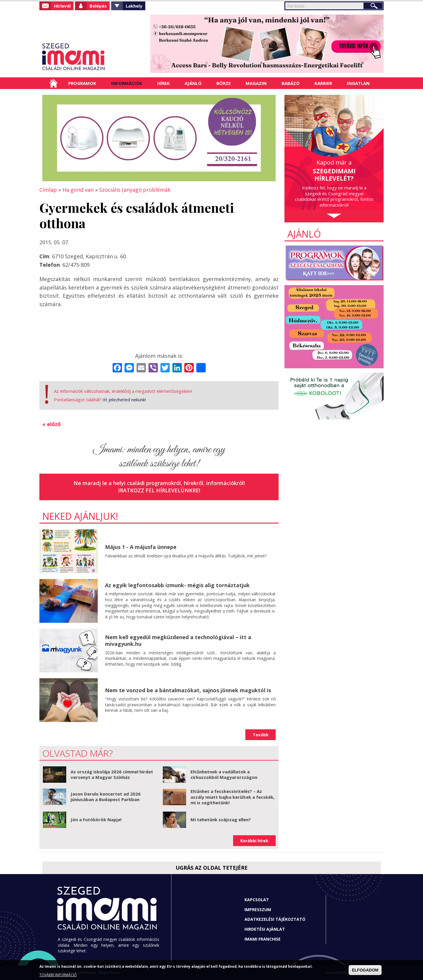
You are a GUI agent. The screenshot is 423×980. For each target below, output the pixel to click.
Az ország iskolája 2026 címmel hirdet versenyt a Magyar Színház (112, 775)
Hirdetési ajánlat (265, 929)
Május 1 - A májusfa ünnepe (141, 547)
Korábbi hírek (254, 841)
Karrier (323, 83)
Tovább (261, 735)
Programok (82, 83)
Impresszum (258, 910)
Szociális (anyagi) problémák (135, 190)
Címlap (54, 83)
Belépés (98, 6)
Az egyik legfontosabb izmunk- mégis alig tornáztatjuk (177, 585)
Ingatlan (358, 83)
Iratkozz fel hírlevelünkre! (159, 490)
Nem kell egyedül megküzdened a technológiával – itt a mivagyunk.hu (178, 640)
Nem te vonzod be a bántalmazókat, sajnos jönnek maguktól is (188, 690)
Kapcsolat (257, 900)
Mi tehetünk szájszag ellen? (221, 819)
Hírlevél (62, 6)
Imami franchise (263, 939)
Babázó (291, 83)
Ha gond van (78, 190)
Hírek (164, 83)
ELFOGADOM (365, 970)
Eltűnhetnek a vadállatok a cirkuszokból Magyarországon (224, 775)
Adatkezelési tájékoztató (275, 919)
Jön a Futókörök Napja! (96, 819)
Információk (127, 83)
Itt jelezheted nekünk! (124, 400)
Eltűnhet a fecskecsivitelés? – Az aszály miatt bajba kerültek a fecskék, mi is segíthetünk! (233, 797)
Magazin (256, 83)
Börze (224, 83)
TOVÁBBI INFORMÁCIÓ (58, 975)
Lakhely (134, 6)
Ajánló (193, 83)
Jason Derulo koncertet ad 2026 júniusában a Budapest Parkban (106, 797)
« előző (51, 424)
